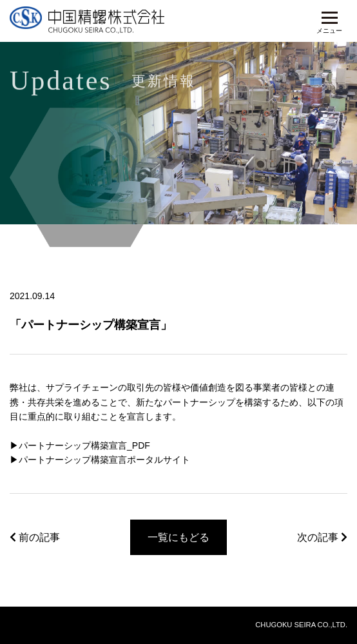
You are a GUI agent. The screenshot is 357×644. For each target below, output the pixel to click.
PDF (141, 445)
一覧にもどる (179, 537)
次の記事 (322, 537)
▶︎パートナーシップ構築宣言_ (71, 445)
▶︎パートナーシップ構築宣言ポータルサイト (100, 460)
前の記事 (35, 537)
